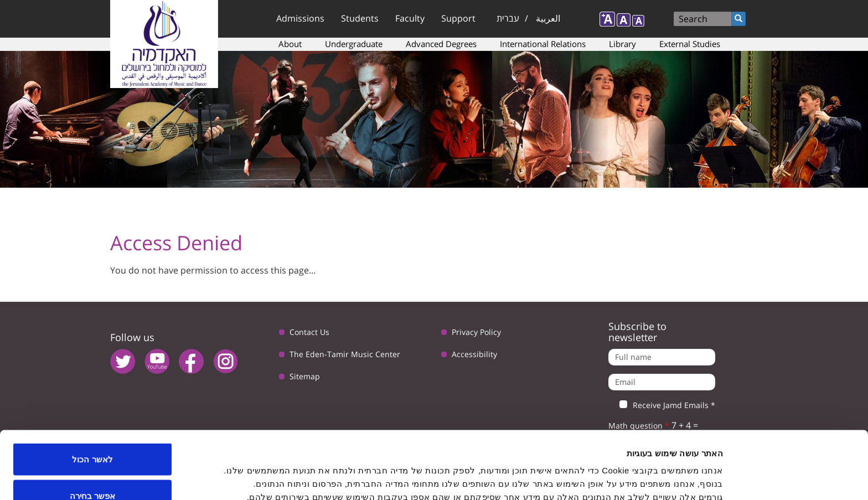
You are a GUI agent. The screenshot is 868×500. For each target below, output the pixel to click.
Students (360, 18)
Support (458, 18)
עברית (508, 18)
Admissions (300, 18)
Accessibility (474, 354)
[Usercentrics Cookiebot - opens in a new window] (797, 478)
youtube (157, 361)
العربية (548, 18)
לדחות (93, 470)
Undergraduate (354, 44)
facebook (191, 361)
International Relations (543, 44)
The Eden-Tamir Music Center (345, 354)
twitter (123, 361)
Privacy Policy (476, 332)
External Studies (690, 44)
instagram (226, 361)
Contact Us (309, 332)
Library (622, 44)
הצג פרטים (347, 471)
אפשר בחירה (92, 434)
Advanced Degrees (441, 44)
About (290, 44)
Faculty (410, 18)
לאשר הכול (92, 398)
